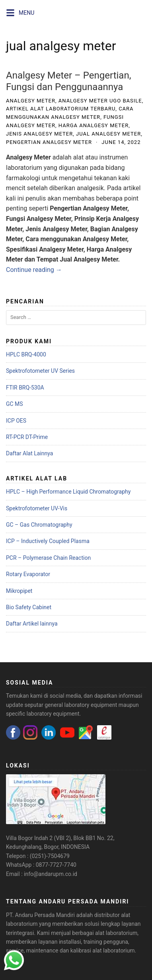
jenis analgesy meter (39, 134)
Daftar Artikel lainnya (32, 624)
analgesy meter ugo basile (100, 101)
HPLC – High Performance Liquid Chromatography (68, 492)
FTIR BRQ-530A (25, 388)
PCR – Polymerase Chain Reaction (48, 558)
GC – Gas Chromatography (39, 525)
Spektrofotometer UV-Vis (37, 508)
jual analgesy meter (108, 134)
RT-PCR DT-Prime (27, 437)
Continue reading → (34, 270)
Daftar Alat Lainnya (29, 453)
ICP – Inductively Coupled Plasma (48, 541)
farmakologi (23, 178)
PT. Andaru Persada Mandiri (40, 915)
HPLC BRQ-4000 (26, 354)
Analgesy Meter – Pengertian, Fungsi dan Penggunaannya (68, 81)
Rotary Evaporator (28, 574)
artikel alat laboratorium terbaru (61, 109)
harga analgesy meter (94, 125)
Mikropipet (19, 591)
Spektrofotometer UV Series (40, 371)
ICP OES (16, 421)
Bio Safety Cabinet (29, 607)
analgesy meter (31, 101)
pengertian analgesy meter (49, 142)
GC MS (15, 404)
